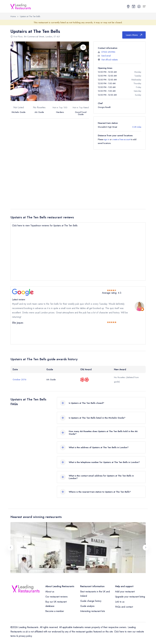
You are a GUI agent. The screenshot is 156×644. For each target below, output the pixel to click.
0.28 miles (137, 127)
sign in (106, 139)
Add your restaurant (125, 592)
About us (50, 592)
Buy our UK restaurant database (56, 604)
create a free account (121, 139)
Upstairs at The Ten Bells (30, 16)
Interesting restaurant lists (93, 611)
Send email (106, 56)
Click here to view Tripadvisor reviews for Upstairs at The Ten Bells (45, 226)
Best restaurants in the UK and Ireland (95, 594)
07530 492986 (108, 52)
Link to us (120, 602)
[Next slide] (146, 548)
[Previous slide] (10, 548)
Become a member (55, 611)
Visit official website (109, 60)
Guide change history (91, 601)
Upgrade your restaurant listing (130, 597)
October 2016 (19, 380)
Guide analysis (87, 606)
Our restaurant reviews (56, 597)
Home (13, 16)
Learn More (134, 35)
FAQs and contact (124, 607)
